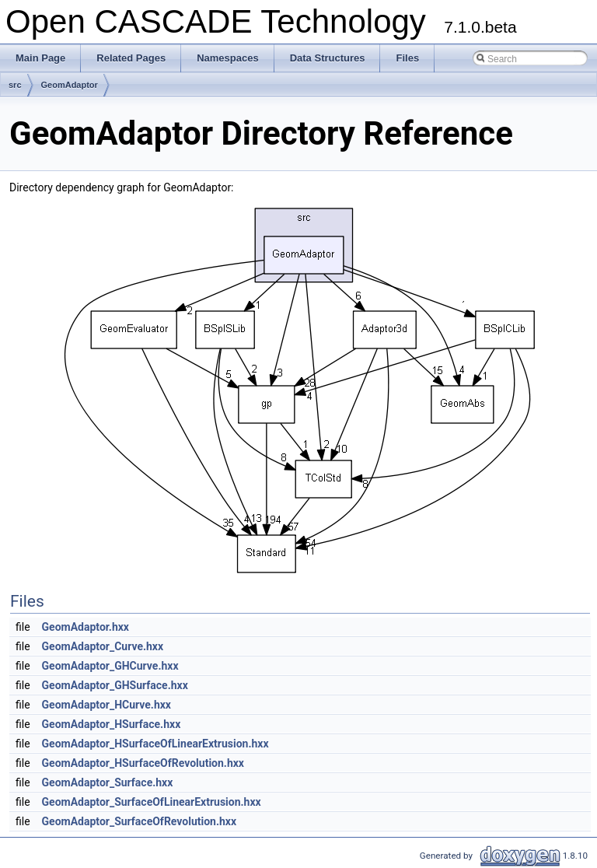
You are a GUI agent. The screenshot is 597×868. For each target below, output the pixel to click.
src (15, 85)
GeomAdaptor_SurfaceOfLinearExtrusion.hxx (152, 802)
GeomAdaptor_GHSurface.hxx (115, 685)
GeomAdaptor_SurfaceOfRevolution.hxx (140, 821)
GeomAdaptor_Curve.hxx (103, 646)
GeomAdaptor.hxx (86, 627)
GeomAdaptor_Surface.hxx (108, 782)
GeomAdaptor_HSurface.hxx (112, 724)
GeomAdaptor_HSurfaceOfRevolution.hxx (143, 763)
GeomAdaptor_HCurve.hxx (106, 705)
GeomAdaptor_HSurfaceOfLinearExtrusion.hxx (155, 744)
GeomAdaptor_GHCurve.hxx (110, 666)
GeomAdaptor (70, 85)
